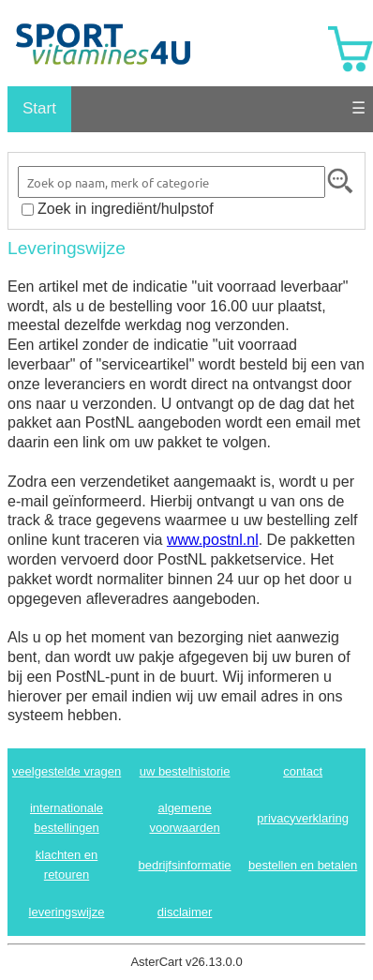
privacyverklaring (303, 818)
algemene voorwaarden (184, 818)
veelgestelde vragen (67, 771)
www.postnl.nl (213, 540)
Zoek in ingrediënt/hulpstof (126, 209)
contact (303, 771)
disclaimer (185, 912)
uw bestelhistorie (185, 771)
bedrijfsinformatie (185, 865)
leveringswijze (67, 912)
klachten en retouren (67, 865)
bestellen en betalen (303, 865)
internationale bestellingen (67, 818)
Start (39, 108)
